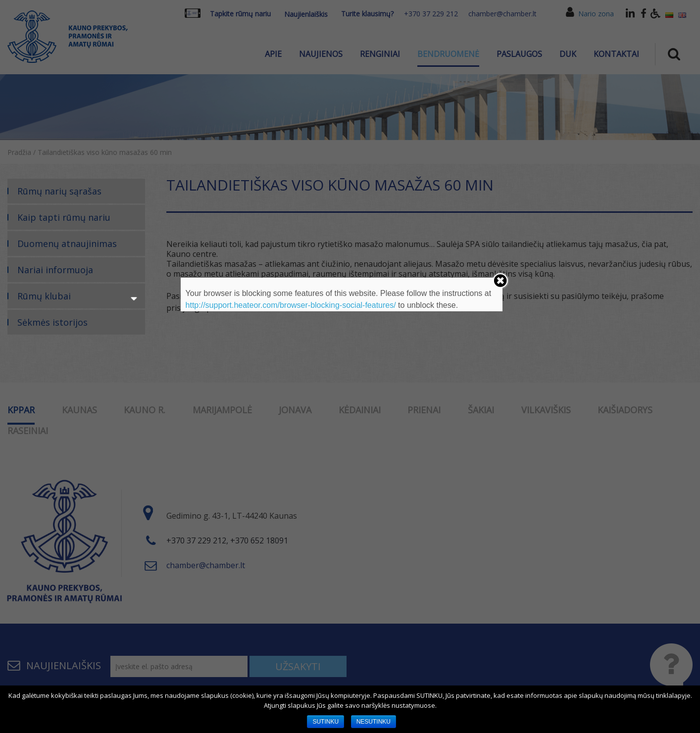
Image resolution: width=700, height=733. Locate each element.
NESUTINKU (374, 722)
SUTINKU (325, 722)
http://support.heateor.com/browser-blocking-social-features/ (291, 305)
